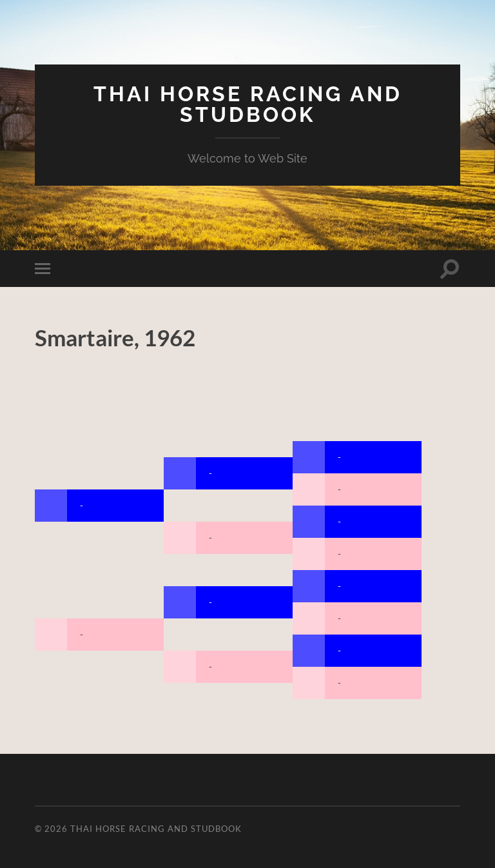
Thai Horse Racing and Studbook (248, 104)
